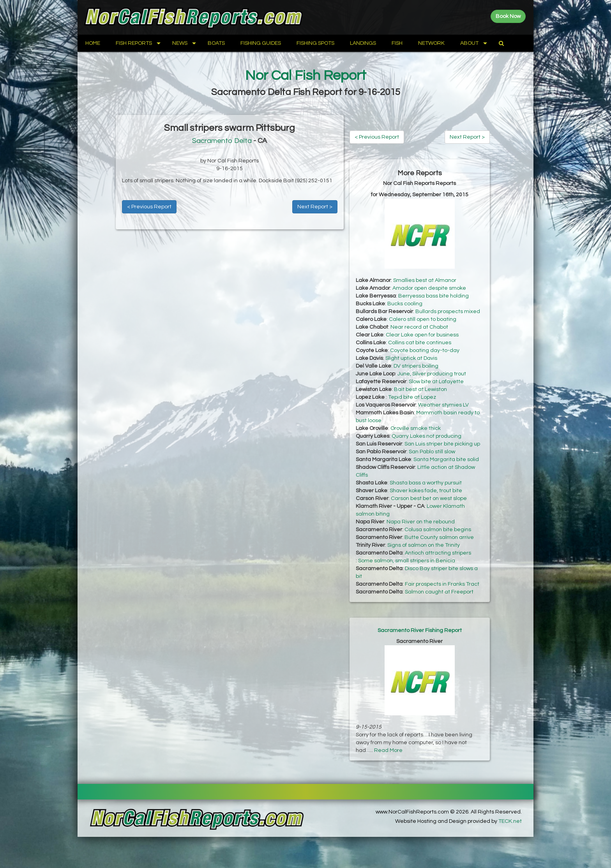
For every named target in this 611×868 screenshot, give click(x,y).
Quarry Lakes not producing (426, 436)
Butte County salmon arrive (439, 537)
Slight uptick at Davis (411, 358)
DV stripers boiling (416, 366)
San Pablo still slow (432, 452)
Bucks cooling (405, 304)
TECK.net (510, 821)
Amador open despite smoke (429, 288)
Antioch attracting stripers (438, 553)
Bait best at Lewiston (420, 389)
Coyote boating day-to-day (425, 350)
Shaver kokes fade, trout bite (426, 491)
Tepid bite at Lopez (412, 397)
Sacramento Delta (222, 141)
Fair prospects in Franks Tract (442, 584)
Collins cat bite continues (420, 343)
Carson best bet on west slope (429, 498)
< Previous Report (149, 207)
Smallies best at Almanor (425, 280)
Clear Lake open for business (422, 335)
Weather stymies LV (443, 405)
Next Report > (315, 207)
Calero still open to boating (423, 319)
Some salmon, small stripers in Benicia (407, 561)
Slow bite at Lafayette (436, 382)
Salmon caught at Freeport (439, 592)
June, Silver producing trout (432, 374)
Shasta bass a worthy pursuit (426, 483)
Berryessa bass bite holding (434, 296)
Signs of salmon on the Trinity (424, 545)
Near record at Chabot (419, 327)
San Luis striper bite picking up (442, 444)
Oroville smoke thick (416, 428)
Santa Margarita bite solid (446, 460)
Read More (388, 750)
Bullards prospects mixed (448, 312)
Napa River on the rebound (421, 522)
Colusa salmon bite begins (438, 530)
